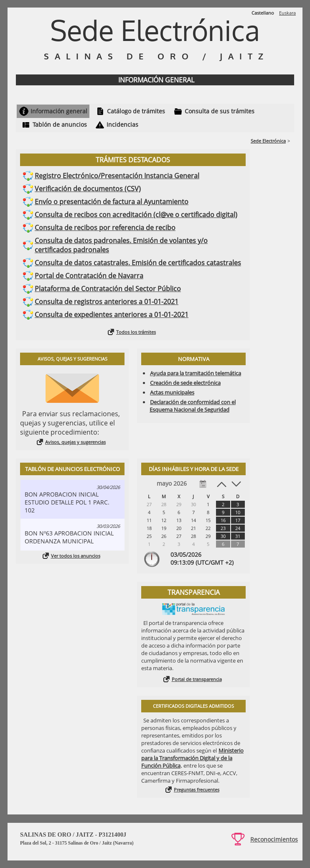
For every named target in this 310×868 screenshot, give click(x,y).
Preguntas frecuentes (197, 790)
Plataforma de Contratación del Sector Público (108, 289)
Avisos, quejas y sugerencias (75, 442)
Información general (59, 111)
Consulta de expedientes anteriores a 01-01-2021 (112, 315)
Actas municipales (172, 392)
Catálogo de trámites (136, 111)
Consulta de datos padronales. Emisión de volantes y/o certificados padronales (121, 245)
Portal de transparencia (197, 679)
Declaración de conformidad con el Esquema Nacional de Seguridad (193, 406)
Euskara (287, 13)
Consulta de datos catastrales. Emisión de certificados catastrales (138, 263)
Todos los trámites (136, 332)
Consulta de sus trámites (220, 111)
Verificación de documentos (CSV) (88, 189)
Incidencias (122, 124)
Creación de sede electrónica (185, 383)
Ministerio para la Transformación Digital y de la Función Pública (192, 758)
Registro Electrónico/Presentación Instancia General (117, 176)
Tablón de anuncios (60, 124)
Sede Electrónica (268, 141)
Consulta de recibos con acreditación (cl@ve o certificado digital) (136, 215)
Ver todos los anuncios (76, 556)
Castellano (263, 13)
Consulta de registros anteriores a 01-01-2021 (107, 302)
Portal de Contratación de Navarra (89, 276)
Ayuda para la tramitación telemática (196, 373)
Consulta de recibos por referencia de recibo (105, 228)
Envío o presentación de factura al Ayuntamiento (112, 202)
